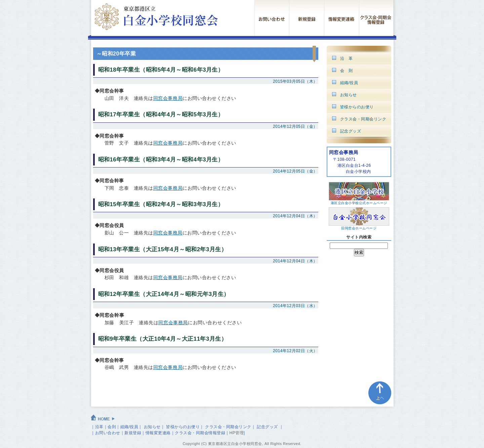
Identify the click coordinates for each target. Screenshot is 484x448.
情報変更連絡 (158, 433)
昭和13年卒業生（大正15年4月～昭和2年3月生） (163, 249)
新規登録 (133, 433)
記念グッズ (351, 131)
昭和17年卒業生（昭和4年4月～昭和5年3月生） (161, 115)
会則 (112, 427)
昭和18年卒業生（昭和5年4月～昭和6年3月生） (161, 70)
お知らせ (349, 95)
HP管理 (237, 433)
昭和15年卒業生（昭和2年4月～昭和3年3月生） (161, 204)
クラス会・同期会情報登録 (200, 433)
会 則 (347, 71)
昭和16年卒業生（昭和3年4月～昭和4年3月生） (161, 160)
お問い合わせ (108, 433)
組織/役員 (349, 83)
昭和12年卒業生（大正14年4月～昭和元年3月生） (164, 294)
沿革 (99, 427)
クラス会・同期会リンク (363, 119)
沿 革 (347, 59)
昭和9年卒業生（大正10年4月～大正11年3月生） (163, 339)
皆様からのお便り (357, 107)
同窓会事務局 (168, 98)
